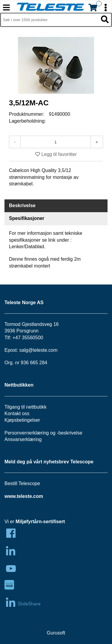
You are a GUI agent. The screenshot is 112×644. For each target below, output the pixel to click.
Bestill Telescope (22, 483)
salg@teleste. (34, 350)
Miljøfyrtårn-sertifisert (40, 522)
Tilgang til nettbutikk (26, 407)
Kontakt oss (17, 414)
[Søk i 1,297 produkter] (49, 20)
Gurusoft (56, 633)
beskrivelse (70, 433)
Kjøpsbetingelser (22, 420)
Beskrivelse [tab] (22, 205)
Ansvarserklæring (23, 439)
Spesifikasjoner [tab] (27, 218)
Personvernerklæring (27, 433)
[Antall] (56, 142)
